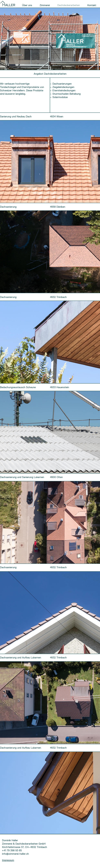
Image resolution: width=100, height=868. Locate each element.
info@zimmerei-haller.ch (15, 854)
